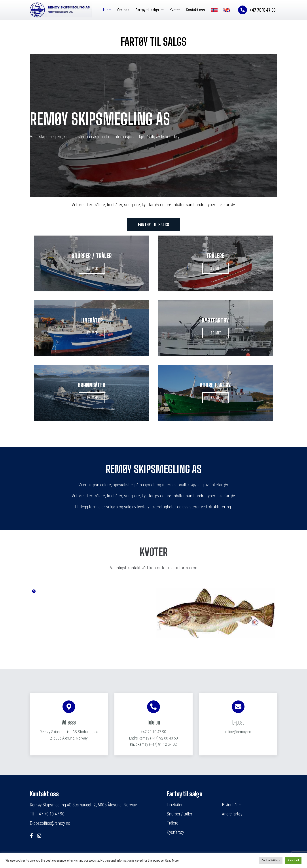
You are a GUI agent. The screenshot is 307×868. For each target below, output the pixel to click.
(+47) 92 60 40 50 (153, 738)
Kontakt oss (195, 10)
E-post (238, 722)
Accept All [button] (293, 860)
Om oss (123, 10)
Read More (172, 860)
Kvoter (175, 10)
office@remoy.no (238, 732)
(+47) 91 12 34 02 (153, 744)
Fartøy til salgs (150, 10)
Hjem (107, 10)
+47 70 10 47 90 (153, 732)
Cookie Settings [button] (271, 860)
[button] (154, 225)
